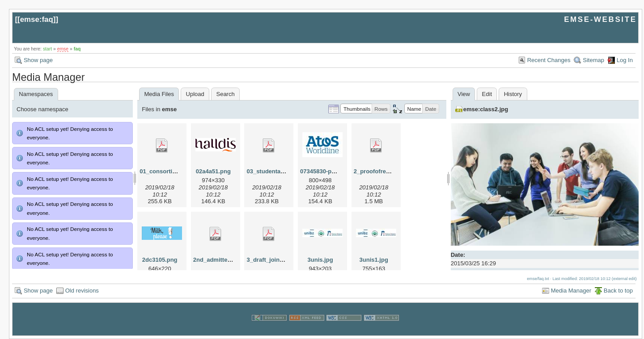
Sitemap (593, 60)
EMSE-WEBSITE (600, 19)
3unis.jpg (320, 260)
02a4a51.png (213, 171)
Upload (195, 94)
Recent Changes (549, 60)
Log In (625, 60)
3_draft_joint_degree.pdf (280, 260)
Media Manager (571, 291)
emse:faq (37, 19)
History (513, 94)
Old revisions (82, 291)
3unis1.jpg (374, 260)
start (47, 49)
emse (63, 49)
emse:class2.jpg (486, 109)
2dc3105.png (160, 260)
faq (77, 49)
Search (225, 94)
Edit (487, 94)
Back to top (618, 291)
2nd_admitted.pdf (217, 260)
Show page (38, 60)
